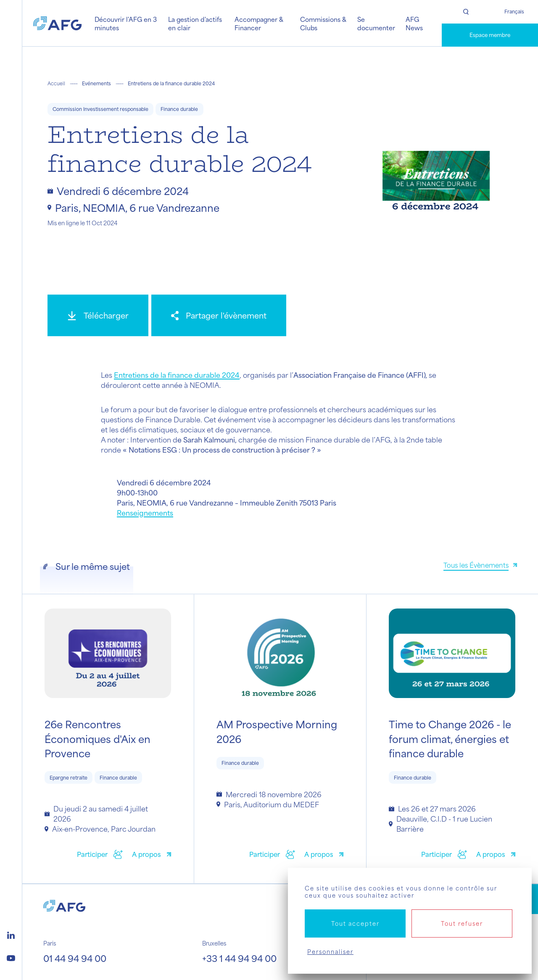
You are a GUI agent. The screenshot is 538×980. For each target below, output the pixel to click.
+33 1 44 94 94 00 (239, 958)
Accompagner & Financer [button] (259, 23)
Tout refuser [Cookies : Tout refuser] (462, 923)
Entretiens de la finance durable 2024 (177, 375)
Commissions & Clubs (323, 23)
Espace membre (490, 35)
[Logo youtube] (11, 957)
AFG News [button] (414, 23)
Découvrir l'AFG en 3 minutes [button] (126, 23)
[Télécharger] (98, 315)
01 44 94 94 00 (75, 958)
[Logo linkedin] (11, 934)
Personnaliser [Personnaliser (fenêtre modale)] (330, 952)
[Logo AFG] (57, 23)
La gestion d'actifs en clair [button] (195, 23)
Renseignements (145, 513)
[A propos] (152, 855)
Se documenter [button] (376, 23)
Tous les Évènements (476, 565)
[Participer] (100, 855)
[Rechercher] (466, 12)
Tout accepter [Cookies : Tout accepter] (355, 923)
